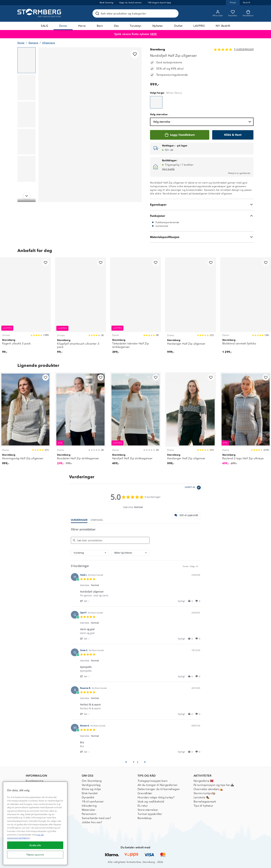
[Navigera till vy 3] (27, 115)
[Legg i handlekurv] (180, 135)
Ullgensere (49, 43)
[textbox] (199, 568)
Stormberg (158, 49)
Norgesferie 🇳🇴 (204, 781)
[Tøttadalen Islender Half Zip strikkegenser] (135, 307)
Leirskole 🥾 (202, 797)
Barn (100, 26)
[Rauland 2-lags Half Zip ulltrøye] (246, 421)
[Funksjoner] (202, 216)
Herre (82, 26)
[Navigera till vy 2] (27, 87)
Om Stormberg (92, 781)
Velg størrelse (202, 122)
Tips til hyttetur (203, 806)
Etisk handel (90, 793)
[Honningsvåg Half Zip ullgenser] (25, 421)
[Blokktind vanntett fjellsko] (246, 307)
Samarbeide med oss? (96, 818)
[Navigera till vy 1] (27, 60)
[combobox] (90, 553)
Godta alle (35, 845)
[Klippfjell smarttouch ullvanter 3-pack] (80, 307)
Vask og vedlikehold (151, 802)
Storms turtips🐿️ (205, 793)
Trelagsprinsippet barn (153, 781)
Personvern (89, 814)
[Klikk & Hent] (233, 135)
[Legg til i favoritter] (135, 54)
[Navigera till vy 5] (27, 169)
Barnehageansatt (205, 802)
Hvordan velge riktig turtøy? (156, 797)
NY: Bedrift (223, 26)
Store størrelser (148, 810)
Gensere (33, 43)
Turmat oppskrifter (150, 814)
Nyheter (158, 26)
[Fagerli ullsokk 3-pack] (25, 307)
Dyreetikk (88, 797)
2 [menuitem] (138, 762)
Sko (116, 26)
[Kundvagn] (248, 13)
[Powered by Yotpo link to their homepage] (193, 488)
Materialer (89, 810)
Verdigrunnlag (91, 785)
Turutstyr (136, 26)
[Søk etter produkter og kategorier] (136, 13)
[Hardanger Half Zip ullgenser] (190, 307)
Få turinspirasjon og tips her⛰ (214, 785)
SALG (44, 26)
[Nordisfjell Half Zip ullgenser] (156, 102)
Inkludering (89, 806)
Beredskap (145, 818)
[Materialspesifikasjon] (202, 237)
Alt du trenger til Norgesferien (157, 785)
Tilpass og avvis (35, 855)
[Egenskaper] (202, 205)
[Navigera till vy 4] (27, 142)
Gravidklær (145, 793)
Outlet (178, 26)
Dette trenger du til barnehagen (159, 789)
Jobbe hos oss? (92, 822)
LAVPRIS (199, 26)
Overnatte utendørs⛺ (208, 789)
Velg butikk (168, 169)
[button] (85, 601)
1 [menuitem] (134, 762)
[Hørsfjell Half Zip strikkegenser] (135, 421)
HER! (154, 34)
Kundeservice (35, 781)
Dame (63, 26)
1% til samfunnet (93, 802)
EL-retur (143, 806)
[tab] (186, 515)
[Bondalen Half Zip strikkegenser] (80, 421)
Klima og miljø (91, 789)
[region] (35, 823)
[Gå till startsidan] (40, 13)
